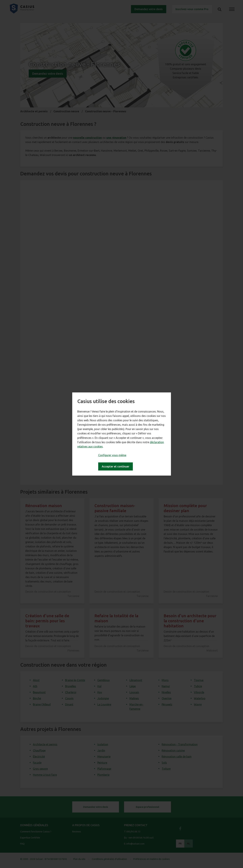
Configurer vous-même (112, 455)
